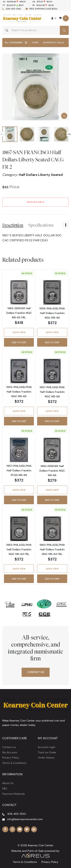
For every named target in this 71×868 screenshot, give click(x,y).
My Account (10, 752)
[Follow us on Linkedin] (34, 829)
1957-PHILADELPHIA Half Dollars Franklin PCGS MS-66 (19, 470)
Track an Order (47, 752)
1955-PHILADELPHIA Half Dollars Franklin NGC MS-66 (52, 313)
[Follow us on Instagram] (12, 829)
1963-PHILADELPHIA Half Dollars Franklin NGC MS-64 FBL (19, 549)
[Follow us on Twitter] (27, 829)
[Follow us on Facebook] (5, 829)
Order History (46, 758)
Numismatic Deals (53, 42)
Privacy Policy (11, 758)
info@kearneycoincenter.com (25, 819)
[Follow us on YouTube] (20, 829)
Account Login (47, 747)
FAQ (5, 788)
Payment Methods (14, 794)
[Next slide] (69, 134)
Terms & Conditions (14, 763)
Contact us (9, 747)
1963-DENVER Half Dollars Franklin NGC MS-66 (52, 471)
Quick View (19, 332)
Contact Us (36, 672)
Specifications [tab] (41, 225)
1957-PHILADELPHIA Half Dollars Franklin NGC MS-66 (52, 392)
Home (35, 42)
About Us (8, 783)
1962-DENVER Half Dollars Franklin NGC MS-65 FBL (19, 313)
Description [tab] (13, 225)
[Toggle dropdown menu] (66, 225)
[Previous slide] (2, 134)
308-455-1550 (13, 9)
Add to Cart (19, 342)
